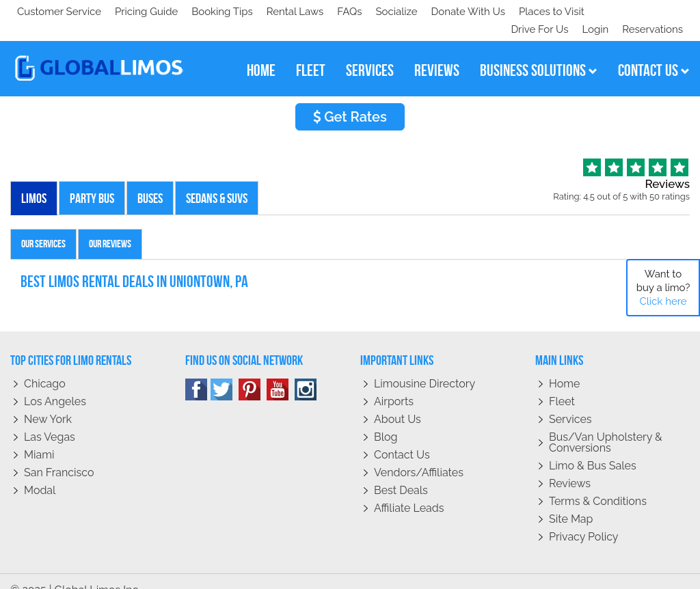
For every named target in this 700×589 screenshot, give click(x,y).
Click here (663, 301)
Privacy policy (584, 519)
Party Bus (92, 180)
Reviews (570, 466)
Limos (34, 180)
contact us (654, 53)
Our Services (43, 226)
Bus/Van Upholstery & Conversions (606, 425)
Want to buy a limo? (663, 288)
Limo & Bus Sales (593, 448)
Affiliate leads (409, 490)
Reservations (652, 12)
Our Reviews (110, 226)
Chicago (45, 366)
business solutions (539, 53)
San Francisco (59, 455)
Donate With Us (213, 12)
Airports (394, 384)
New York (48, 401)
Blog (386, 419)
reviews (437, 53)
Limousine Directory (425, 366)
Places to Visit (299, 12)
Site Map (571, 501)
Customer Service (59, 12)
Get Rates (350, 99)
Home (564, 366)
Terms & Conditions (598, 483)
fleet (311, 53)
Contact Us (402, 437)
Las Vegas (50, 419)
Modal (40, 472)
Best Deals (401, 472)
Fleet (562, 384)
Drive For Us (534, 12)
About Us (398, 401)
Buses (150, 180)
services (370, 53)
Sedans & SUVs (217, 180)
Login (592, 12)
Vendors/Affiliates (419, 455)
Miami (39, 437)
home (261, 53)
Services (570, 401)
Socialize (138, 12)
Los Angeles (55, 384)
